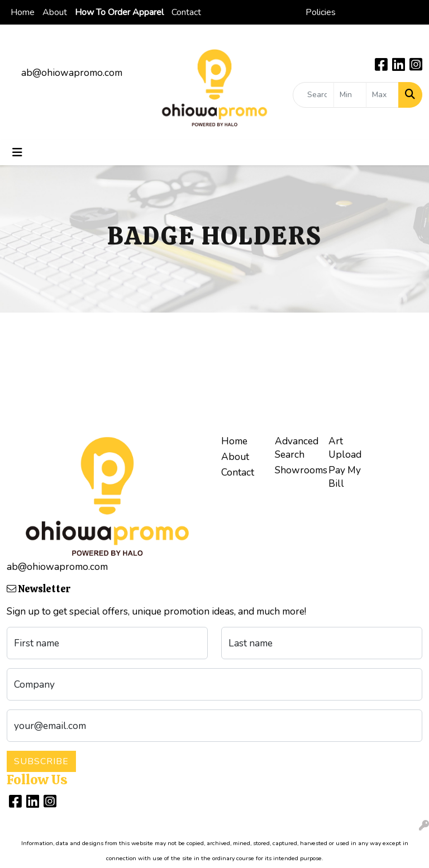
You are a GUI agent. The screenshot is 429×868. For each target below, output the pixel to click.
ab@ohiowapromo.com (72, 73)
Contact (186, 12)
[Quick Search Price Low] (350, 95)
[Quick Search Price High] (382, 95)
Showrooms (295, 470)
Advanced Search (295, 448)
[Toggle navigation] (17, 153)
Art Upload (345, 448)
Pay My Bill (345, 477)
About (55, 12)
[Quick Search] (313, 95)
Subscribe (41, 761)
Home (23, 12)
